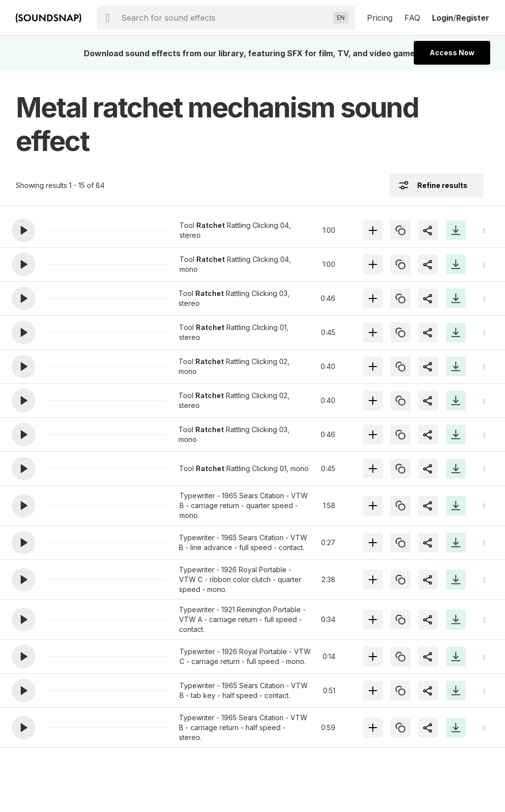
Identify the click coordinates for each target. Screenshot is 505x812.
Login (443, 18)
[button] (24, 230)
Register (473, 18)
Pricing (380, 18)
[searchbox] (225, 18)
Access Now (452, 53)
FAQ (412, 18)
